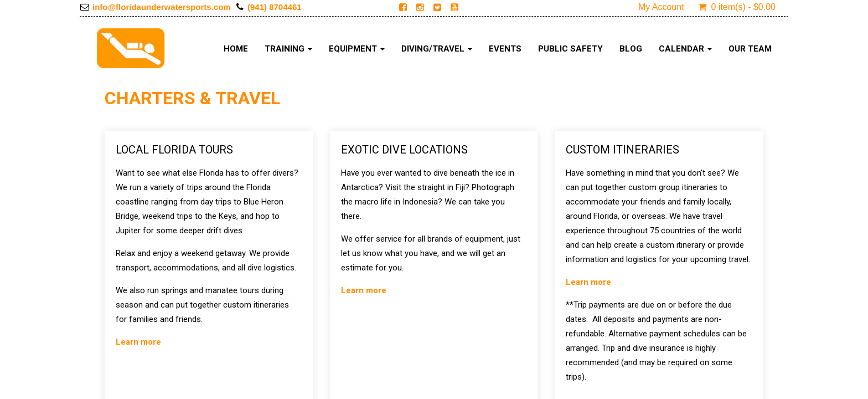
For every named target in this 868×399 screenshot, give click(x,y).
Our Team (750, 49)
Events (505, 49)
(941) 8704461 (275, 7)
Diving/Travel (437, 49)
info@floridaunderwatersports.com (162, 7)
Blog (631, 49)
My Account (661, 7)
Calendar (685, 49)
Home (236, 49)
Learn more (138, 342)
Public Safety (570, 49)
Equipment (357, 49)
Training (288, 49)
